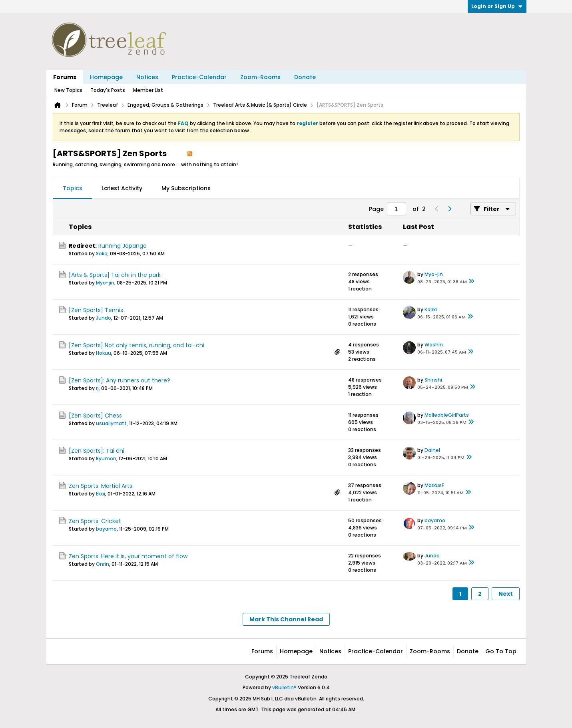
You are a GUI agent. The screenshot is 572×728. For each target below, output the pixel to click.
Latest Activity (122, 188)
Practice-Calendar (199, 77)
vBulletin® (284, 687)
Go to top (501, 651)
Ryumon (106, 458)
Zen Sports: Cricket (95, 521)
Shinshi (433, 380)
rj (97, 388)
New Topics (68, 90)
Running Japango (123, 246)
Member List (148, 90)
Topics (73, 188)
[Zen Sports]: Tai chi (97, 451)
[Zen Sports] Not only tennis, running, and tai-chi (137, 345)
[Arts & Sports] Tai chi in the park (115, 275)
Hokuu (104, 353)
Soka (102, 254)
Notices (147, 77)
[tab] (73, 189)
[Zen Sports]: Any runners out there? (120, 380)
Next (506, 594)
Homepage (106, 77)
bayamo (106, 529)
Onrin (103, 564)
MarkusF (434, 485)
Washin (434, 345)
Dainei (432, 450)
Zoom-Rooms (260, 77)
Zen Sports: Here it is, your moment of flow (128, 556)
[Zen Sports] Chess (95, 416)
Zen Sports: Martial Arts (101, 486)
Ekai (101, 494)
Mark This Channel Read (286, 619)
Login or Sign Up (497, 6)
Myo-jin (105, 283)
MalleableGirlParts (447, 415)
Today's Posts (108, 90)
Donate (305, 77)
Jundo (104, 318)
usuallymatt (111, 423)
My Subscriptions (186, 188)
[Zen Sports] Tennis (96, 310)
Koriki (431, 309)
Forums (65, 77)
